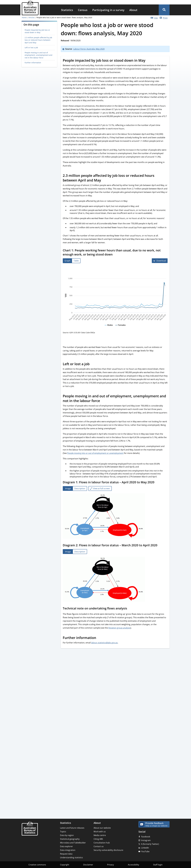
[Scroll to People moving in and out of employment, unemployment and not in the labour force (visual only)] (103, 401)
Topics (63, 832)
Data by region (67, 835)
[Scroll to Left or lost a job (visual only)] (92, 364)
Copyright (65, 865)
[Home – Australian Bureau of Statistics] (30, 829)
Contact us (99, 846)
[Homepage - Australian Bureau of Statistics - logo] (30, 8)
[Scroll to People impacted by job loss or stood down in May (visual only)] (148, 61)
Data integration (68, 850)
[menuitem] (67, 10)
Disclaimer (88, 865)
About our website (102, 828)
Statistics (67, 10)
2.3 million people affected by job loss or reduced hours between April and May (38, 40)
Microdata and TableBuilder (73, 843)
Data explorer (66, 846)
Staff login (158, 865)
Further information (33, 63)
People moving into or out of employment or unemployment (95, 453)
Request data (66, 854)
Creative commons (37, 865)
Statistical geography (70, 839)
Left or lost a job (31, 48)
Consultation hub (102, 843)
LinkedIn (145, 848)
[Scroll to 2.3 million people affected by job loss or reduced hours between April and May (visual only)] (104, 181)
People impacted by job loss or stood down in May (37, 31)
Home (24, 17)
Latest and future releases (72, 828)
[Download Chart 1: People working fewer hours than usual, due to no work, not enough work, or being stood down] (160, 261)
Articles (32, 17)
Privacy (110, 865)
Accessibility (133, 865)
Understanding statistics (71, 857)
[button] (164, 10)
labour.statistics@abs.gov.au (104, 643)
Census (83, 10)
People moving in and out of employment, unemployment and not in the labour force (38, 55)
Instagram (146, 840)
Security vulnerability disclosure (108, 850)
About (133, 10)
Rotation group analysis (119, 628)
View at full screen (101, 488)
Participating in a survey (108, 10)
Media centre (100, 835)
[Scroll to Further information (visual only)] (99, 638)
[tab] (68, 261)
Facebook (146, 837)
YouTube (145, 851)
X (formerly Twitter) (150, 844)
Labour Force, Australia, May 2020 (89, 49)
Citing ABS (98, 839)
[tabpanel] (115, 516)
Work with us (100, 832)
